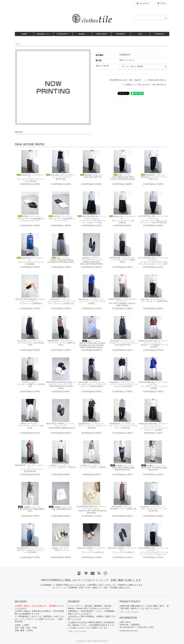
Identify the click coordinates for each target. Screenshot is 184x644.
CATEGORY (62, 34)
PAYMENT (121, 34)
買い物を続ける (160, 85)
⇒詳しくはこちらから (77, 631)
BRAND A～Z (43, 34)
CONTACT (160, 34)
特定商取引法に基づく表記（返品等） (126, 80)
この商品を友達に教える (156, 80)
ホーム (18, 44)
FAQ (140, 34)
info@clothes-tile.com (129, 631)
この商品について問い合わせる (137, 85)
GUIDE (81, 34)
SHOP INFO (102, 34)
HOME (24, 34)
